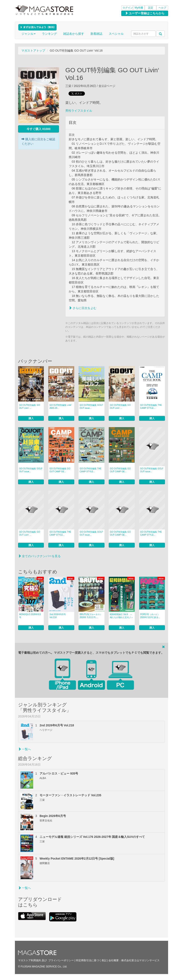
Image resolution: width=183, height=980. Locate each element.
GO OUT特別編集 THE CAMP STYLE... (151, 407)
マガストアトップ (33, 51)
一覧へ (24, 749)
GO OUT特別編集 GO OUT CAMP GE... (60, 470)
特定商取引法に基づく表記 (91, 960)
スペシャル (116, 34)
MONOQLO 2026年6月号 (30, 616)
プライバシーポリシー (61, 960)
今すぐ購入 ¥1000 (39, 129)
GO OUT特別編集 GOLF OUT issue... (91, 407)
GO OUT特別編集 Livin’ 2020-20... (61, 407)
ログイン (128, 8)
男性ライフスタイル (79, 111)
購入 (31, 418)
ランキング (49, 34)
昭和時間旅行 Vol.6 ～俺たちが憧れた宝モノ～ (122, 616)
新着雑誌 (96, 34)
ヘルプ (162, 8)
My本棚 (139, 8)
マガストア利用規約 (30, 960)
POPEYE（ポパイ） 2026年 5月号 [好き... (150, 616)
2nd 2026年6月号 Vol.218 (58, 616)
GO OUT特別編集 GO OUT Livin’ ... (30, 407)
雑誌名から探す (74, 34)
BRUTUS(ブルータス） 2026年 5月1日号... (91, 616)
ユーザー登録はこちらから (145, 13)
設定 (151, 8)
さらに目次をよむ (83, 308)
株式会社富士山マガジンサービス (140, 960)
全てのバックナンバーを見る (39, 556)
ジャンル (29, 34)
